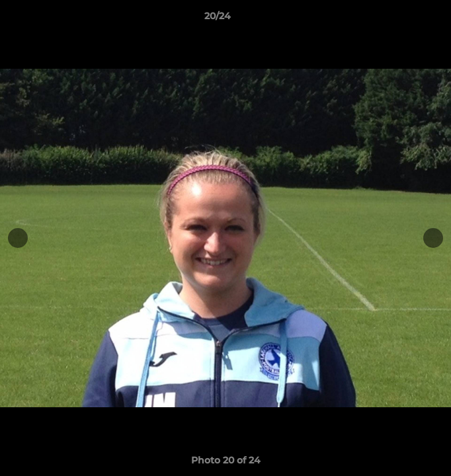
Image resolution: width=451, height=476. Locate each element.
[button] (403, 19)
